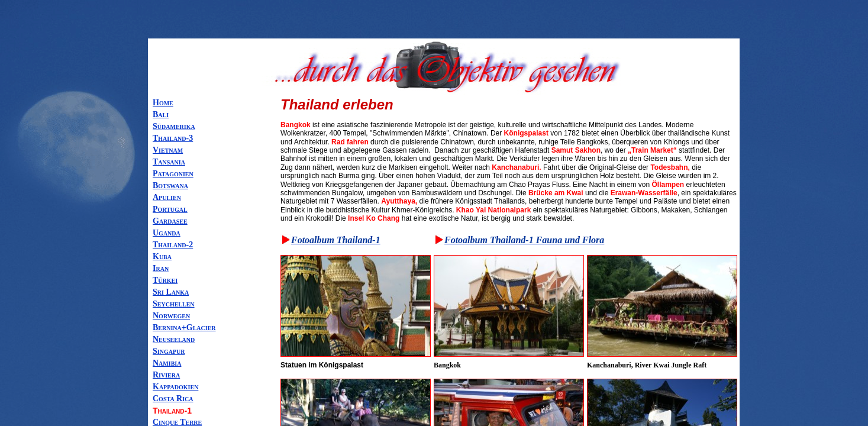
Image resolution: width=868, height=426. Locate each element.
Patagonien (173, 174)
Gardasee (170, 221)
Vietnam (168, 150)
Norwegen (171, 316)
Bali (161, 114)
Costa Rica (173, 398)
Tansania (169, 162)
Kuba (162, 256)
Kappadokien (175, 387)
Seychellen (174, 304)
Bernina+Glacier (184, 327)
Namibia (167, 363)
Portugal (170, 209)
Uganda (167, 233)
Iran (161, 268)
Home (163, 103)
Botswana (170, 185)
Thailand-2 (173, 245)
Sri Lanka (171, 292)
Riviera (166, 375)
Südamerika (174, 126)
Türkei (165, 280)
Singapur (169, 351)
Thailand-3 (173, 138)
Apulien (167, 197)
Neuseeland (174, 339)
